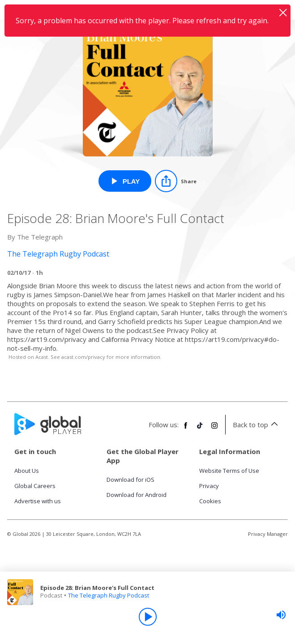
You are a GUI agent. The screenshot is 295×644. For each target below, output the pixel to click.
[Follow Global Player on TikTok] (200, 429)
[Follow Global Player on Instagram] (214, 429)
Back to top (257, 425)
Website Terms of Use (229, 471)
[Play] (148, 617)
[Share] (176, 181)
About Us (27, 471)
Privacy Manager (268, 534)
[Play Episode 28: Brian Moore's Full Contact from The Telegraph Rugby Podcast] (125, 181)
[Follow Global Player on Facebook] (186, 429)
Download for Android (137, 495)
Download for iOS (130, 480)
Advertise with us (38, 501)
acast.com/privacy (83, 357)
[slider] (281, 615)
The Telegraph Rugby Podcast (109, 595)
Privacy (209, 486)
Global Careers (35, 486)
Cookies (210, 501)
